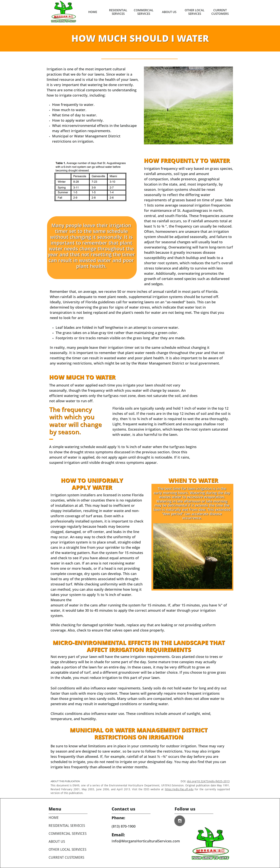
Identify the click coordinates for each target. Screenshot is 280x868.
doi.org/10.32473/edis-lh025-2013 (208, 781)
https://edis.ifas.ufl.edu (179, 789)
